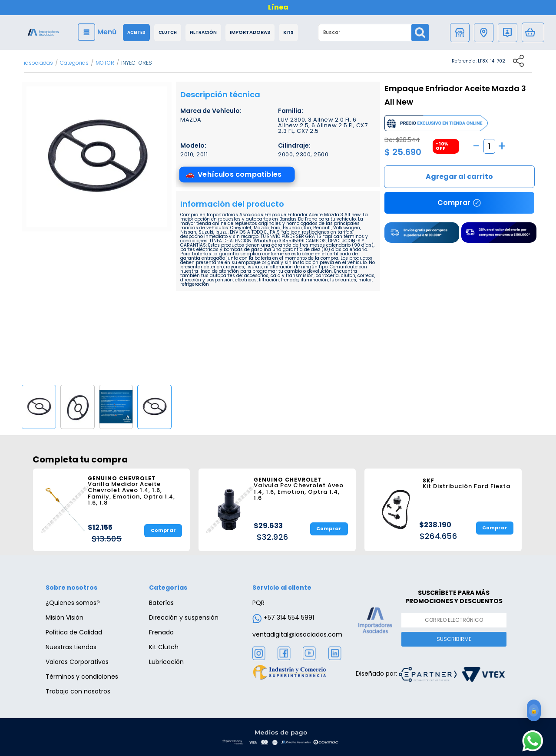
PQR (258, 603)
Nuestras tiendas (71, 647)
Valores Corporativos (77, 662)
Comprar (459, 177)
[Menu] (98, 32)
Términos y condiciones (82, 677)
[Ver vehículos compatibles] (237, 175)
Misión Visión (65, 617)
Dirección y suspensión (184, 617)
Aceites (136, 33)
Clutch (168, 33)
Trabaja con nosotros (78, 691)
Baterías (161, 603)
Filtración (203, 33)
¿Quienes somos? (73, 603)
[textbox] (365, 33)
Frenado (161, 632)
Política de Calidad (74, 632)
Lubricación (166, 662)
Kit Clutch (164, 647)
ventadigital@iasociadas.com (297, 634)
